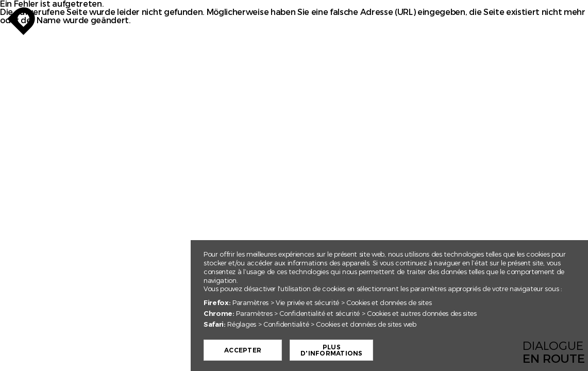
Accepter (246, 350)
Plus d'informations (335, 350)
